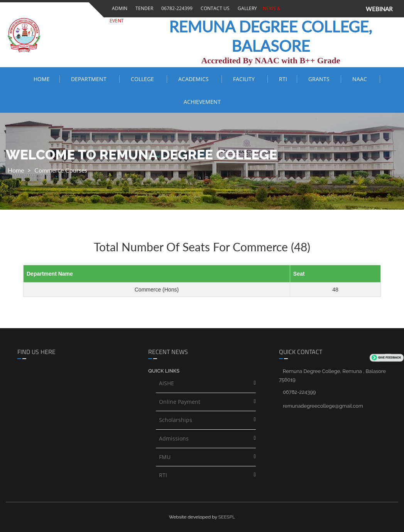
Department (90, 79)
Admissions (174, 438)
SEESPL (227, 517)
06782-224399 (176, 8)
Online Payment (180, 402)
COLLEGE (144, 79)
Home (42, 79)
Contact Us (214, 8)
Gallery (246, 8)
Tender (143, 8)
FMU (165, 457)
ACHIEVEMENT (202, 102)
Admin (118, 8)
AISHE (167, 383)
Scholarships (176, 420)
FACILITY (245, 79)
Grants (320, 79)
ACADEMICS (195, 79)
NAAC (361, 79)
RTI (283, 79)
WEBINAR (379, 9)
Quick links (164, 371)
